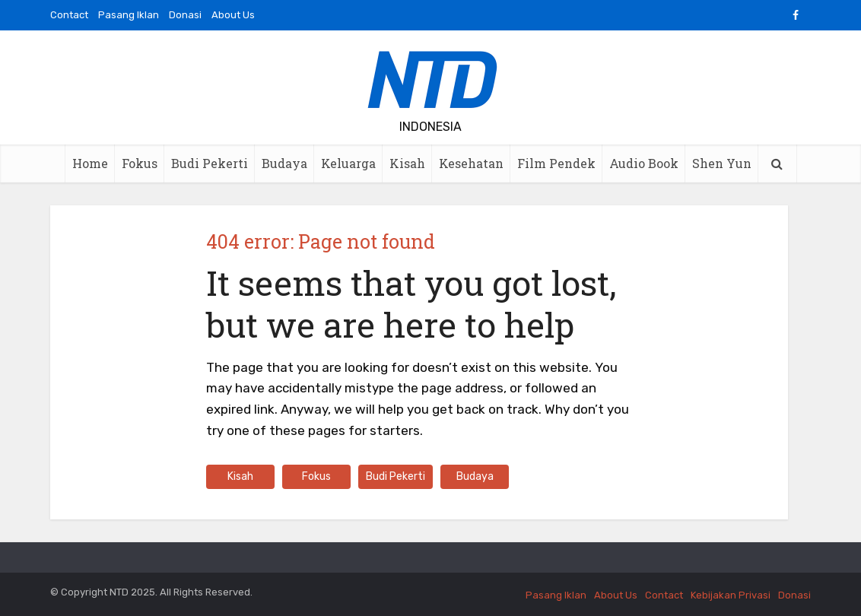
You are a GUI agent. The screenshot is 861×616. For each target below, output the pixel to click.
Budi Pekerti (210, 163)
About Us (233, 15)
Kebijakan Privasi (731, 595)
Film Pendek (556, 163)
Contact (69, 15)
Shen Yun (722, 163)
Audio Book (644, 163)
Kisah (407, 163)
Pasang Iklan (129, 15)
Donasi (185, 15)
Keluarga (348, 163)
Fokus (140, 163)
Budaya (284, 163)
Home (90, 163)
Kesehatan (471, 163)
